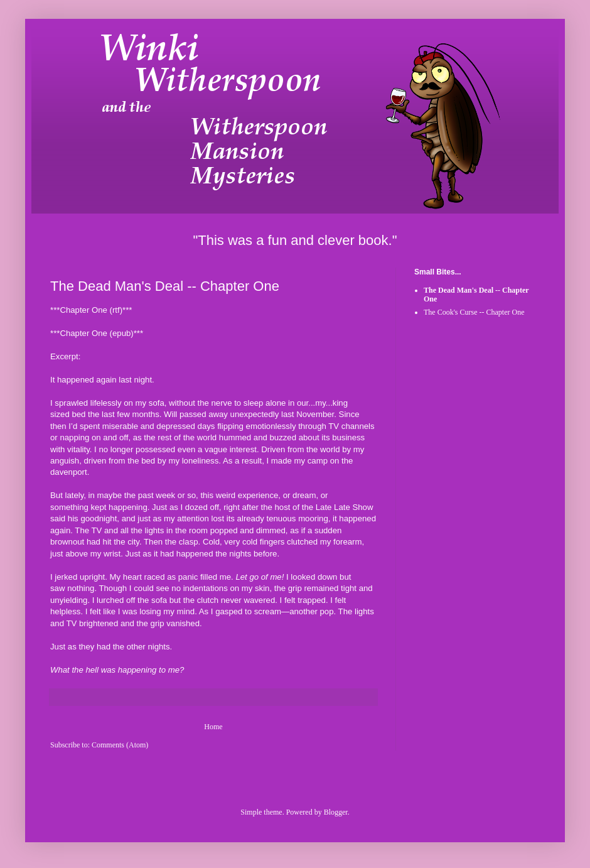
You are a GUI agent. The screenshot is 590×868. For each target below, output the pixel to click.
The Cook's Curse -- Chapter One (474, 312)
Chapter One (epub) (96, 333)
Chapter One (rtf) (91, 310)
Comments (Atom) (120, 745)
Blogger (336, 812)
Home (213, 727)
